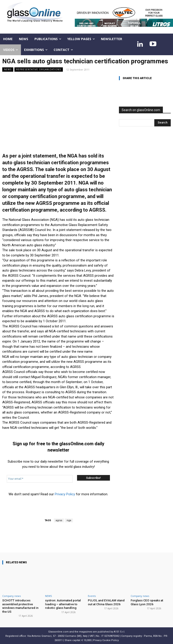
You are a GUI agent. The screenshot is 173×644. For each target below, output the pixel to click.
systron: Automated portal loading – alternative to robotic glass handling (62, 604)
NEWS (8, 70)
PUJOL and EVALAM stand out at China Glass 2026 (108, 602)
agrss (59, 520)
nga (69, 520)
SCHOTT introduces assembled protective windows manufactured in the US (22, 605)
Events (92, 596)
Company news (11, 596)
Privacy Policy (65, 494)
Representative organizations (39, 70)
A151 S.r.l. (119, 631)
